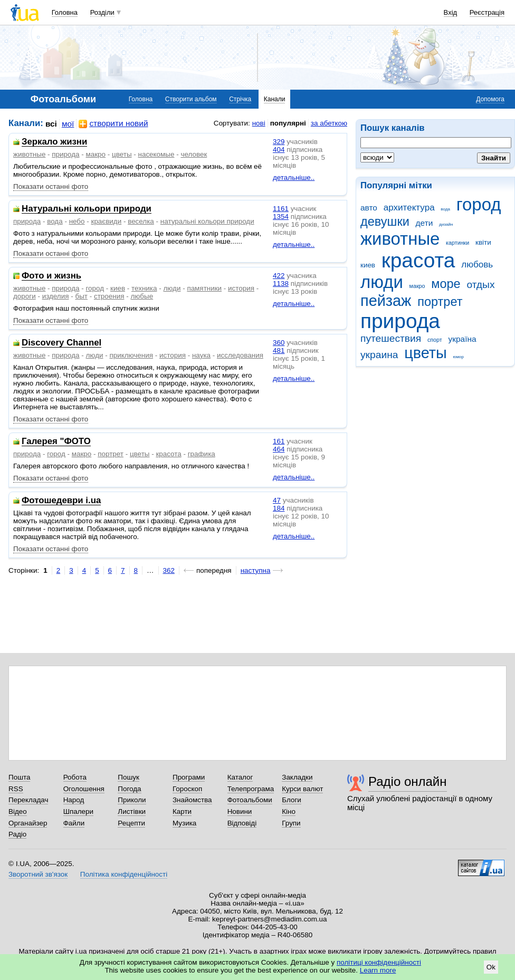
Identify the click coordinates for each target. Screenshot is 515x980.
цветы (426, 353)
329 (279, 142)
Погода (129, 789)
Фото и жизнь (51, 276)
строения (109, 296)
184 (279, 508)
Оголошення (84, 789)
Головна (65, 12)
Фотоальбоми (250, 800)
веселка (141, 221)
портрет (440, 302)
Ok (491, 967)
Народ (74, 800)
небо (77, 221)
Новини (240, 811)
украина (379, 355)
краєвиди (107, 221)
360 (279, 343)
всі (51, 124)
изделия (56, 296)
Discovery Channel (61, 343)
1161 (281, 209)
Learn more (378, 970)
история (241, 288)
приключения (131, 355)
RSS (16, 789)
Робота (75, 777)
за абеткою (329, 123)
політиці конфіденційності (379, 962)
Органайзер (28, 823)
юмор (459, 357)
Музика (184, 823)
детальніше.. (294, 177)
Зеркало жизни (54, 142)
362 (169, 570)
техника (144, 288)
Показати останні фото (51, 186)
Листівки (132, 811)
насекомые (156, 154)
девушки (385, 222)
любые (142, 296)
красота (418, 260)
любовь (477, 265)
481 (279, 350)
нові (259, 123)
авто (369, 208)
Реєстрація (487, 12)
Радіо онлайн (408, 781)
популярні (288, 123)
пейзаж (386, 301)
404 (279, 150)
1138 (281, 284)
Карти (182, 811)
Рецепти (131, 823)
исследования (240, 355)
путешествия (391, 338)
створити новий (113, 124)
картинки (457, 243)
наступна (256, 570)
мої (68, 124)
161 (279, 441)
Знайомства (192, 800)
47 (277, 500)
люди (382, 282)
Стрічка (240, 99)
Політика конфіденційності (124, 874)
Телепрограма (251, 789)
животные (400, 239)
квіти (483, 242)
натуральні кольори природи (207, 221)
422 (279, 276)
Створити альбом (191, 99)
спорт (435, 340)
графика (202, 454)
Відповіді (242, 823)
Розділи (102, 12)
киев (368, 265)
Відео (18, 811)
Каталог (240, 777)
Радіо (17, 834)
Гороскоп (187, 789)
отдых (480, 285)
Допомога (490, 99)
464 (279, 449)
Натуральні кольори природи (87, 209)
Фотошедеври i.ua (61, 501)
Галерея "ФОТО (56, 442)
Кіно (289, 811)
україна (462, 339)
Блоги (292, 800)
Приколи (132, 800)
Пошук (128, 777)
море (446, 284)
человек (194, 154)
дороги (25, 296)
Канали (275, 99)
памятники (204, 288)
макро (417, 286)
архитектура (409, 208)
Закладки (297, 777)
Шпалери (78, 811)
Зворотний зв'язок (38, 874)
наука (201, 355)
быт (81, 296)
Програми (189, 777)
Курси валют (302, 789)
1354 (281, 217)
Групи (291, 823)
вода (445, 209)
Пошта (19, 777)
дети (425, 223)
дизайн (446, 224)
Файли (74, 823)
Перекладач (28, 800)
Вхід (451, 12)
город (479, 204)
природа (400, 321)
